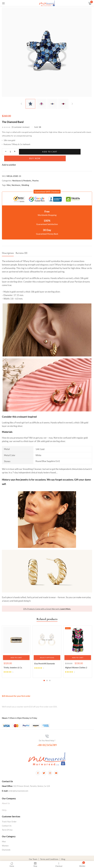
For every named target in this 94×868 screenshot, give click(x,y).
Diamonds (6, 844)
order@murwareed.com (18, 785)
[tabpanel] (16, 645)
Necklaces (16, 179)
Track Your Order (9, 815)
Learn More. (66, 603)
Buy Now (70, 151)
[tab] (9, 248)
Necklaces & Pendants (22, 174)
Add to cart (36, 151)
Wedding (25, 179)
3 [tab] (50, 674)
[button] (47, 185)
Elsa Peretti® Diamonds (45, 657)
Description (8, 247)
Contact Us (7, 819)
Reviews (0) (21, 247)
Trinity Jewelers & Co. (13, 661)
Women (5, 839)
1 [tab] (44, 674)
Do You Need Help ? (47, 734)
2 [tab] (47, 674)
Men (9, 179)
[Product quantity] (10, 151)
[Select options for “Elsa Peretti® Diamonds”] (47, 651)
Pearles (36, 174)
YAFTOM (72, 857)
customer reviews (21, 127)
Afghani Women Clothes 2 (76, 661)
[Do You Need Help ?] (47, 730)
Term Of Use (7, 824)
